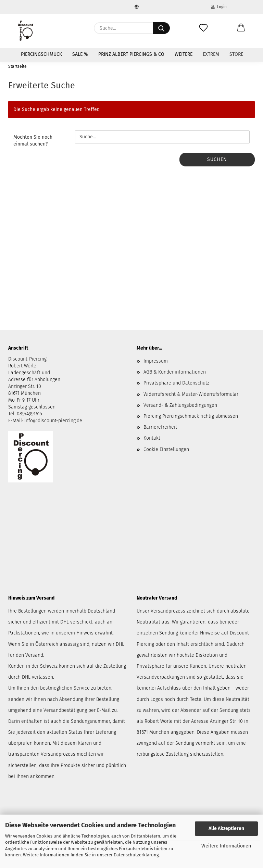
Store (236, 54)
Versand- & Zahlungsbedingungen (180, 405)
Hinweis (85, 633)
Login (219, 7)
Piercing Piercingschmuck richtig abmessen (191, 416)
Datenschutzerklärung (136, 855)
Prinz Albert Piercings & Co (131, 54)
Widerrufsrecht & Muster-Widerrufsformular (191, 394)
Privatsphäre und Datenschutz (176, 383)
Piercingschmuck (41, 54)
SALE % (80, 54)
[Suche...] (161, 28)
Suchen (217, 159)
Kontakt (152, 438)
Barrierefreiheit (160, 427)
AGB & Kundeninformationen (175, 372)
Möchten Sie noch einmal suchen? (33, 141)
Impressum (156, 361)
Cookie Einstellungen (166, 449)
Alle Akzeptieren (226, 828)
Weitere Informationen (226, 846)
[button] (241, 28)
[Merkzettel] (203, 28)
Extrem (211, 54)
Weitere (184, 54)
